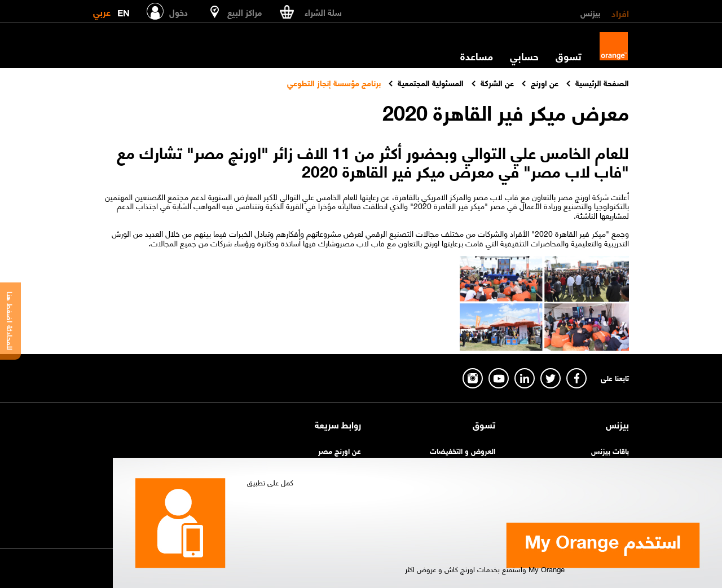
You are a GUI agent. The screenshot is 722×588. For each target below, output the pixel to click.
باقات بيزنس (610, 450)
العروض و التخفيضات (463, 450)
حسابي (524, 56)
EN (124, 10)
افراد (620, 12)
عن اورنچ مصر (340, 450)
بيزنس (590, 12)
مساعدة (477, 56)
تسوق (569, 56)
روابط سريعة (338, 425)
